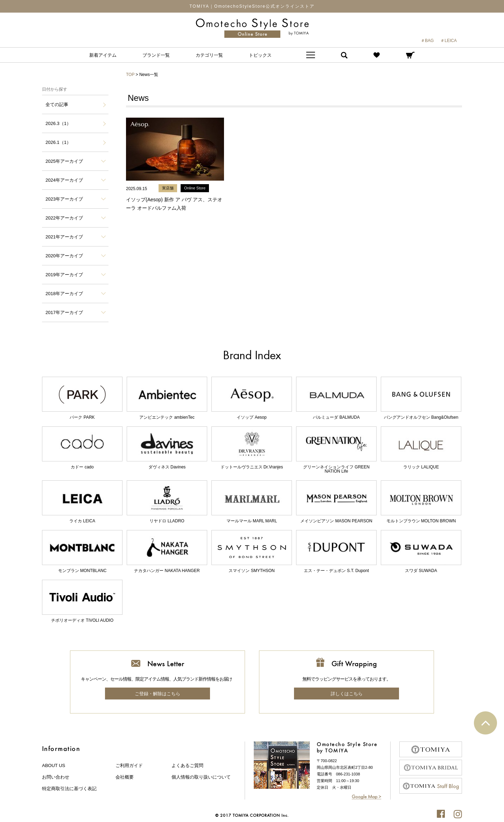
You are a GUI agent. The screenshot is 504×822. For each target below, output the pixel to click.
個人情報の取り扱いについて (201, 777)
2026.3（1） (58, 123)
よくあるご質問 (187, 765)
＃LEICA (449, 41)
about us (54, 765)
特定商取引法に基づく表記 (69, 789)
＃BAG (427, 41)
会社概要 (125, 777)
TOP (130, 75)
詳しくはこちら (347, 694)
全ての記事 (57, 105)
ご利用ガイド (129, 765)
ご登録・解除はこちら (157, 694)
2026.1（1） (58, 142)
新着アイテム (103, 55)
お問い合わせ (56, 777)
